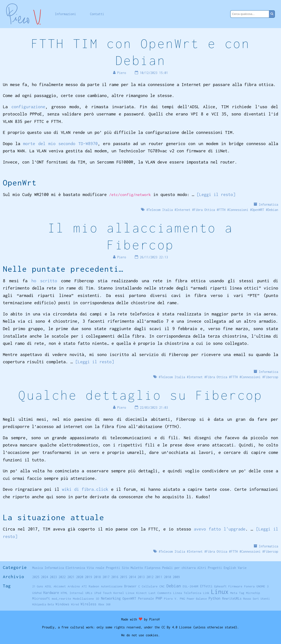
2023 (53, 577)
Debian (273, 210)
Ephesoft (220, 586)
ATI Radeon (90, 586)
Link (206, 593)
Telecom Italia (160, 210)
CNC (162, 586)
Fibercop (271, 377)
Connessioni (239, 210)
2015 (124, 577)
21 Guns (38, 586)
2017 (106, 577)
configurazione (28, 107)
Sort (256, 599)
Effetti (206, 586)
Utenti (265, 599)
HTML (64, 593)
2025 (36, 577)
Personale (146, 598)
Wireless (88, 604)
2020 (80, 577)
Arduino (74, 586)
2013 (141, 577)
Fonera (249, 586)
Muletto (137, 568)
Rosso (247, 599)
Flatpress (153, 568)
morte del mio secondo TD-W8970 (60, 143)
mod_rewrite (61, 599)
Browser (130, 586)
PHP (159, 598)
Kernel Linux (124, 593)
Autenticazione (112, 586)
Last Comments (160, 593)
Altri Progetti (210, 568)
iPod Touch (103, 593)
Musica (38, 568)
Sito (125, 568)
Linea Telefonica (187, 593)
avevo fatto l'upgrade (220, 529)
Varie (242, 568)
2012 (150, 577)
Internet (183, 210)
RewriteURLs (232, 598)
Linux (220, 592)
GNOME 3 (263, 586)
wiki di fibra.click (85, 489)
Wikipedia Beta (43, 604)
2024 (45, 577)
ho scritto (44, 281)
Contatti (97, 14)
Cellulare (150, 586)
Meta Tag (237, 593)
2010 (168, 577)
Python (214, 598)
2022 (62, 577)
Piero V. (171, 599)
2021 (71, 577)
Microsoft (41, 598)
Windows (62, 604)
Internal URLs (81, 593)
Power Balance (197, 599)
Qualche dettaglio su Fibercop (140, 395)
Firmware (235, 586)
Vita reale (95, 568)
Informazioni (65, 14)
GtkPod (37, 593)
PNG (182, 599)
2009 (176, 577)
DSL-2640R (191, 586)
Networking (111, 598)
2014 (132, 577)
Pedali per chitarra (179, 568)
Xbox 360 (104, 604)
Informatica (268, 204)
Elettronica (75, 568)
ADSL (48, 586)
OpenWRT (258, 210)
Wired (75, 604)
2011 (159, 577)
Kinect (142, 593)
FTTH (222, 210)
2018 (97, 577)
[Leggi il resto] (216, 194)
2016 (115, 577)
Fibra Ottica (204, 210)
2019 (88, 577)
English (230, 568)
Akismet (60, 586)
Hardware (51, 593)
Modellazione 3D (86, 599)
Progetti (113, 568)
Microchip (253, 593)
